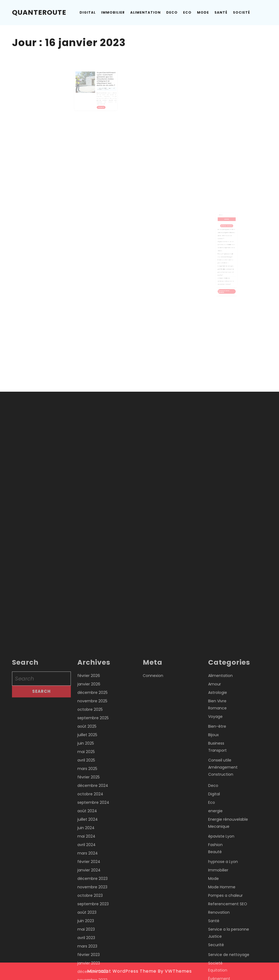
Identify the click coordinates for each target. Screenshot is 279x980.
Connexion (153, 930)
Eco (187, 12)
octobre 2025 (90, 964)
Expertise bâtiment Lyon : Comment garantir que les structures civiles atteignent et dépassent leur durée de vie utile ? (103, 84)
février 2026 (89, 930)
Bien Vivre (217, 955)
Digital (88, 12)
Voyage (215, 971)
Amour (215, 939)
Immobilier (113, 12)
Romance (217, 963)
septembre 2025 (93, 972)
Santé (221, 12)
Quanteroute (39, 12)
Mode (203, 12)
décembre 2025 (93, 947)
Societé (242, 12)
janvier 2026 (89, 939)
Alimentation (145, 12)
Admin (106, 90)
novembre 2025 (92, 955)
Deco (172, 12)
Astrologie (218, 947)
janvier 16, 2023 (100, 90)
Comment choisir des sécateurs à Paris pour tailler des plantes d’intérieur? (226, 271)
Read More (100, 104)
